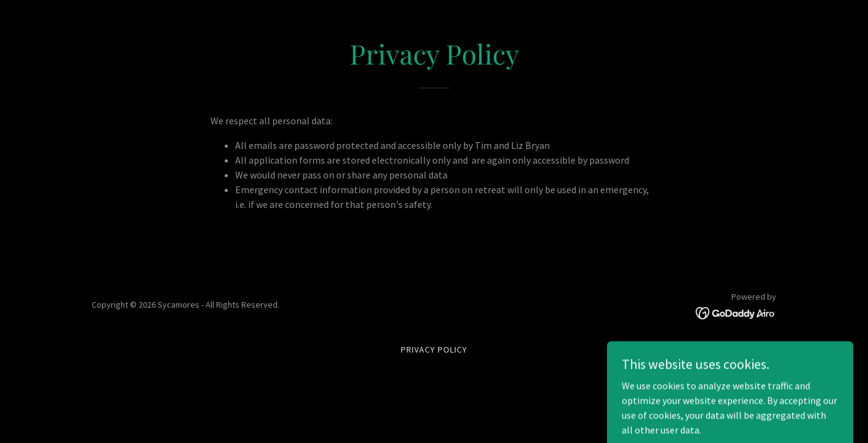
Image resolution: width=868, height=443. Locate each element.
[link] (736, 312)
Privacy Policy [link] (434, 349)
